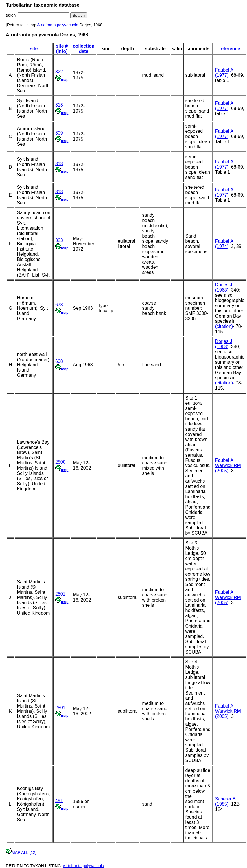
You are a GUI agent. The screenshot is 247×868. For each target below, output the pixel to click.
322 (59, 72)
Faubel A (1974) (224, 244)
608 (59, 361)
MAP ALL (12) (22, 852)
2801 (60, 594)
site (34, 49)
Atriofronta (46, 25)
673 (59, 305)
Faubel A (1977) (224, 73)
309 (59, 133)
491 (59, 801)
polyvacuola (68, 25)
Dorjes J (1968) (224, 287)
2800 (60, 462)
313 (59, 105)
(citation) (224, 326)
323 (59, 240)
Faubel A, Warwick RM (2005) (228, 465)
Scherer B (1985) (225, 801)
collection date (84, 49)
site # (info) (62, 49)
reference (230, 49)
